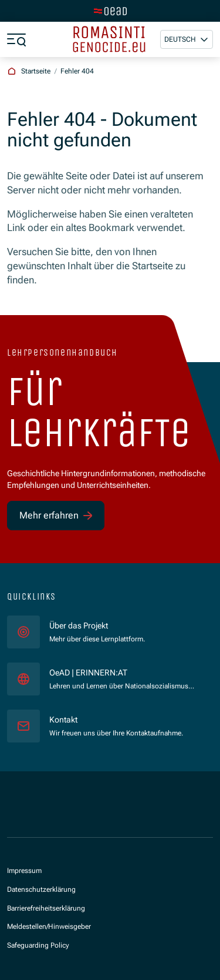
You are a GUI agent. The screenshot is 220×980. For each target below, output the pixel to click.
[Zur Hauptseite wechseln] (110, 11)
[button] (187, 39)
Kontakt (63, 720)
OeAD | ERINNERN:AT (122, 672)
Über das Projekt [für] (79, 626)
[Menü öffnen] (16, 39)
